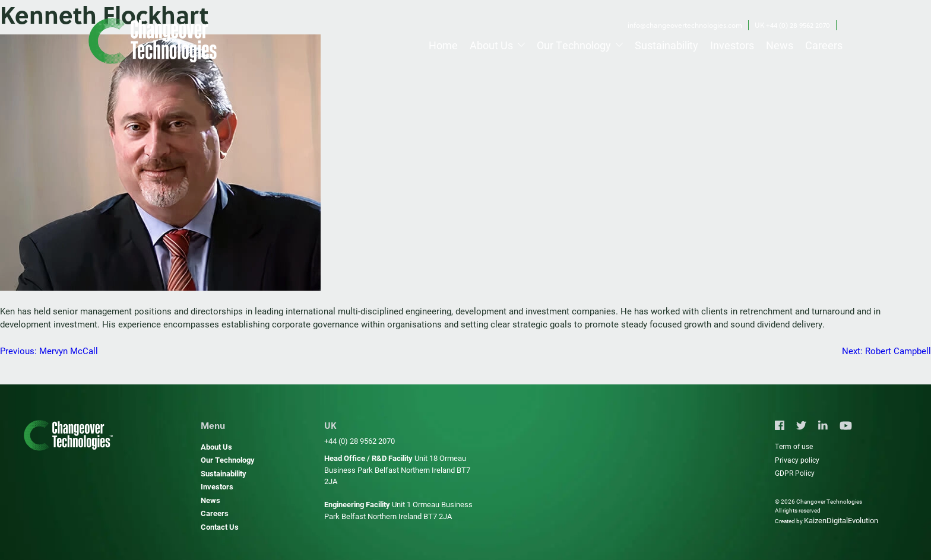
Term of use (794, 446)
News (780, 45)
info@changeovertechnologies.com (685, 25)
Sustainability (666, 45)
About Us (491, 45)
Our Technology (574, 45)
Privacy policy (797, 460)
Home (443, 45)
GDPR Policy (795, 473)
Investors (732, 45)
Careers (824, 45)
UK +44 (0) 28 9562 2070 (792, 25)
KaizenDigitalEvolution (841, 520)
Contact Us (220, 527)
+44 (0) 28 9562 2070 (360, 441)
